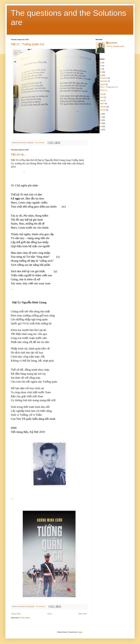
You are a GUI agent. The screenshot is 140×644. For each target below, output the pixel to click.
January (103, 110)
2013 (100, 130)
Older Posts (83, 614)
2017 (100, 117)
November (104, 81)
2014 (100, 127)
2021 (100, 69)
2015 (100, 123)
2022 (100, 66)
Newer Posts (16, 614)
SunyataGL (113, 43)
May (102, 101)
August (103, 84)
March (103, 104)
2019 (100, 75)
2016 (100, 120)
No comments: (40, 143)
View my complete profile (115, 46)
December (104, 78)
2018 (100, 114)
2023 (100, 63)
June (102, 97)
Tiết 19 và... (18, 154)
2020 (100, 72)
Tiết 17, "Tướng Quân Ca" (28, 44)
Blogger (80, 632)
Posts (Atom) (25, 618)
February (103, 107)
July (102, 94)
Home (50, 614)
